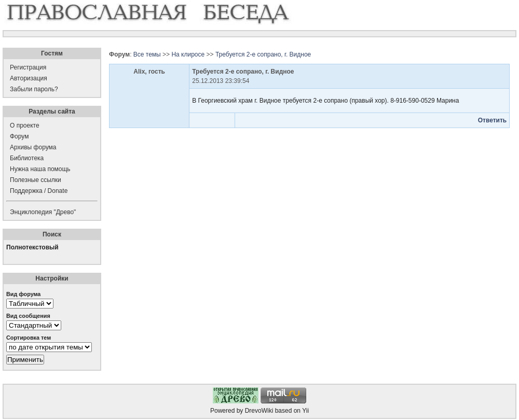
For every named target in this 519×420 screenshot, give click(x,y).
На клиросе (188, 54)
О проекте (25, 125)
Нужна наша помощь (40, 169)
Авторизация (29, 78)
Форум (19, 136)
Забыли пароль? (34, 89)
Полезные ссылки (36, 180)
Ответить (492, 120)
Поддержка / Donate (39, 191)
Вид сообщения (28, 316)
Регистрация (28, 67)
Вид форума (23, 294)
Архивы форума (33, 147)
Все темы (147, 54)
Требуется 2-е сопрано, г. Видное (263, 54)
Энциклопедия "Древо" (43, 212)
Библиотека (27, 158)
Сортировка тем (29, 338)
